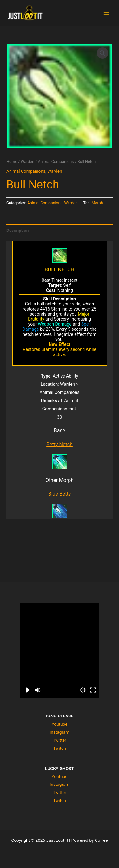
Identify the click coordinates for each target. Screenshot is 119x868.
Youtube (59, 724)
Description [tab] (17, 230)
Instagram (60, 732)
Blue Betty (60, 494)
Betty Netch (60, 444)
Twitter (59, 740)
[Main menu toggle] (106, 13)
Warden (27, 161)
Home (12, 161)
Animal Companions (56, 161)
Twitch (60, 748)
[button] (102, 53)
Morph (97, 203)
